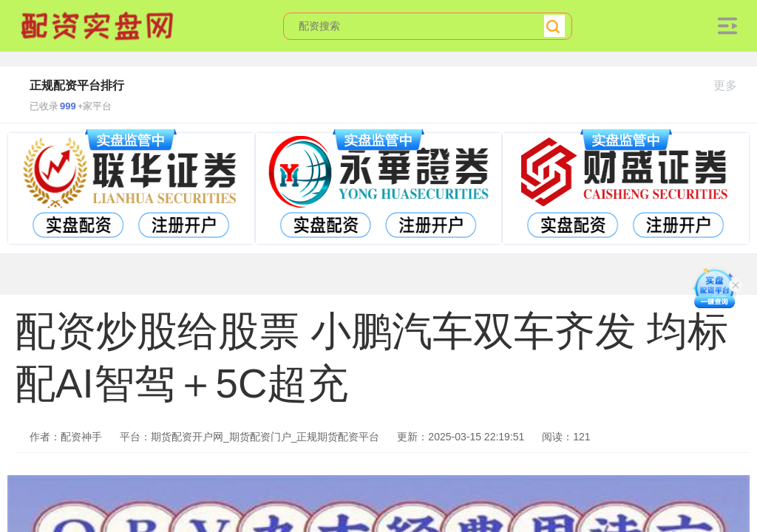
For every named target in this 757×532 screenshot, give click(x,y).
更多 (731, 85)
